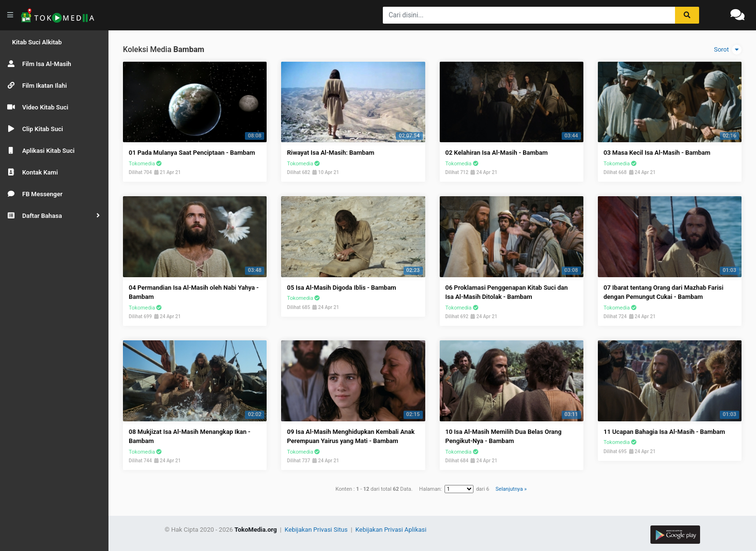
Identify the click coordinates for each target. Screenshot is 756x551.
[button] (54, 216)
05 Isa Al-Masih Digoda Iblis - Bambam (341, 288)
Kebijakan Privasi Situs (317, 530)
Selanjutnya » (511, 489)
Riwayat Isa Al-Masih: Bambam (331, 153)
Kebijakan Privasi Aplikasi (391, 530)
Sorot (728, 50)
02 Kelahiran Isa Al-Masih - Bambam (497, 153)
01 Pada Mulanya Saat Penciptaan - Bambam (192, 153)
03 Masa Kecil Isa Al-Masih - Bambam (657, 153)
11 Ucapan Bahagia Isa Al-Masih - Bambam (664, 432)
